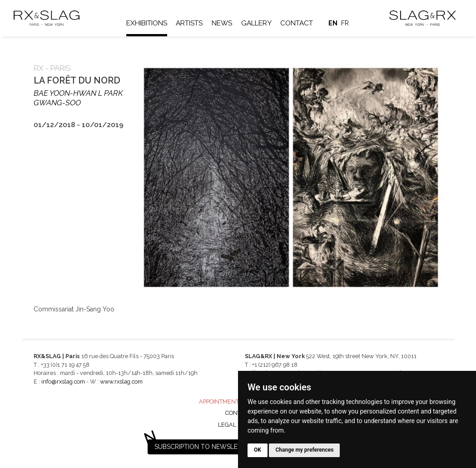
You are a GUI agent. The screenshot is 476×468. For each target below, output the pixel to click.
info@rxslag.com (63, 382)
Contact (297, 23)
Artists (189, 23)
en (333, 23)
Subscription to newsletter (204, 447)
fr (345, 23)
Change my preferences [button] (304, 450)
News (222, 23)
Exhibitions (147, 23)
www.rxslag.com (121, 382)
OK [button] (258, 450)
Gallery (256, 23)
